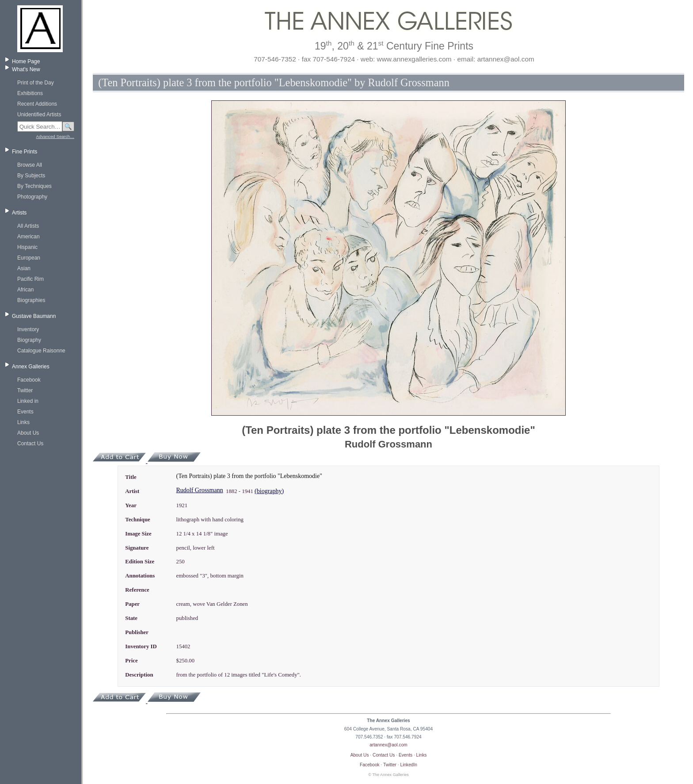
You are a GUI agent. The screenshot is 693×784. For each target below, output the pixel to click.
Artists (19, 213)
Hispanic (27, 247)
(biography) (269, 491)
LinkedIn (409, 765)
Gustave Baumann (34, 316)
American (29, 237)
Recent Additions (37, 104)
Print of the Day (36, 83)
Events (25, 412)
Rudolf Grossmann (199, 490)
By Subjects (31, 176)
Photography (32, 197)
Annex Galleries (31, 367)
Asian (24, 268)
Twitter (25, 390)
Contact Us (30, 444)
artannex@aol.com (388, 745)
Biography (29, 340)
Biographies (31, 300)
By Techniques (34, 186)
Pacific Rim (30, 279)
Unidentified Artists (39, 115)
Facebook (29, 380)
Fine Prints (25, 152)
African (25, 290)
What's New (26, 69)
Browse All (30, 165)
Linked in (28, 401)
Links (23, 422)
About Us (28, 433)
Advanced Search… (55, 136)
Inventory (28, 329)
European (29, 258)
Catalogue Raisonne (41, 351)
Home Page (26, 61)
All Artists (28, 226)
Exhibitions (30, 93)
